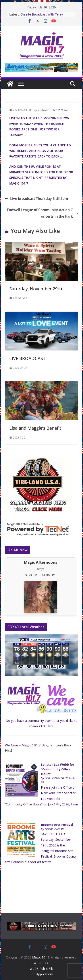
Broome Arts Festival (57, 825)
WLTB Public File (42, 969)
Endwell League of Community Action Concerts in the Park (42, 213)
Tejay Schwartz (41, 110)
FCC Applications (42, 974)
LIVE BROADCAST (27, 358)
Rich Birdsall (52, 778)
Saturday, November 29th (36, 289)
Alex (47, 829)
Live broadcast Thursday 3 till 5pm (36, 199)
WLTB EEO (41, 963)
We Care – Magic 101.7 (23, 745)
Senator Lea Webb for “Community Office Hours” (58, 769)
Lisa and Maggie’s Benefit (35, 428)
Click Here (46, 726)
